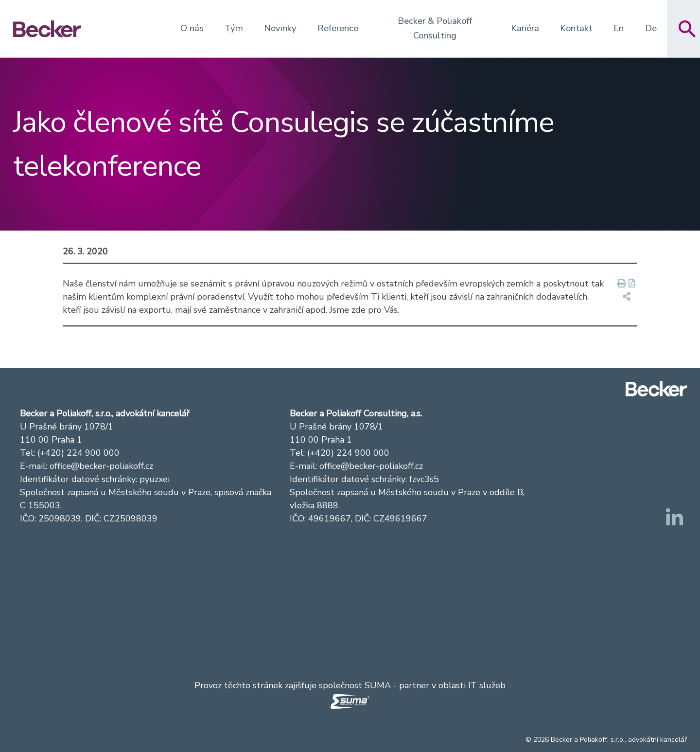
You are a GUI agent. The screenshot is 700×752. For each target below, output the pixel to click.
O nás (192, 28)
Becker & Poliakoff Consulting (435, 28)
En (619, 28)
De (651, 28)
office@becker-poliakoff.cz (101, 466)
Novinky (280, 28)
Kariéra (525, 28)
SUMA (378, 685)
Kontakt (576, 28)
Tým (234, 28)
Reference (338, 28)
